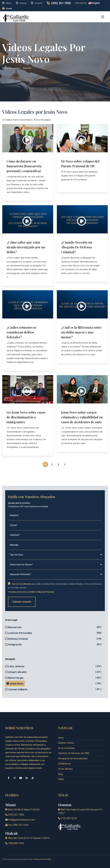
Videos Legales (14, 68)
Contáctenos (64, 764)
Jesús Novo (16, 683)
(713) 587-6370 (67, 818)
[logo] (16, 18)
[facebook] (9, 778)
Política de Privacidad (45, 592)
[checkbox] (9, 583)
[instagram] (15, 778)
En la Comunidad (66, 748)
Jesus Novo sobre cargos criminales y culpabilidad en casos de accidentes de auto (82, 417)
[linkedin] (27, 778)
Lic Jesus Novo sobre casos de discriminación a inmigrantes (26, 417)
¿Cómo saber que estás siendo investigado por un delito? (26, 247)
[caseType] (55, 555)
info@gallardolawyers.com (20, 820)
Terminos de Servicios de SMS (74, 753)
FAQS (61, 779)
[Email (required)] (55, 525)
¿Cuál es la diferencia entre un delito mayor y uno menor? (81, 332)
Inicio (4, 68)
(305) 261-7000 (61, 3)
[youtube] (21, 778)
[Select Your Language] (55, 565)
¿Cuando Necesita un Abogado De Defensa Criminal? (77, 247)
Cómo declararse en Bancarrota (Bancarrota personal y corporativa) (24, 166)
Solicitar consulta (22, 602)
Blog (60, 774)
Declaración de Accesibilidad (73, 758)
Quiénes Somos (66, 743)
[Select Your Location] (55, 575)
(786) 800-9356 (15, 843)
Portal (9, 9)
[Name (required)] (55, 516)
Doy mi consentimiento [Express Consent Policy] (22, 584)
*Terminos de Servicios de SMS (21, 592)
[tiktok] (33, 778)
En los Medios (65, 769)
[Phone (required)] (55, 535)
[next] (65, 464)
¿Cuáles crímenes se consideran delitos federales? (22, 332)
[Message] (55, 545)
